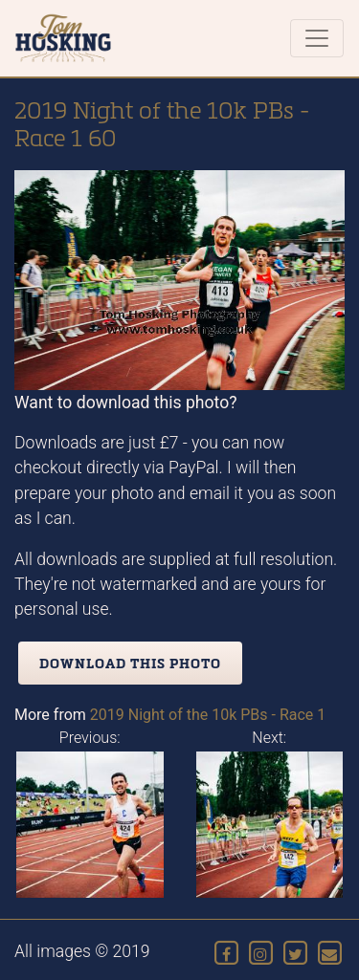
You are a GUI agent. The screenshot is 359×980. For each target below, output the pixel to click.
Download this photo (130, 663)
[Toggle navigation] (317, 38)
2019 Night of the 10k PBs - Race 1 (208, 715)
